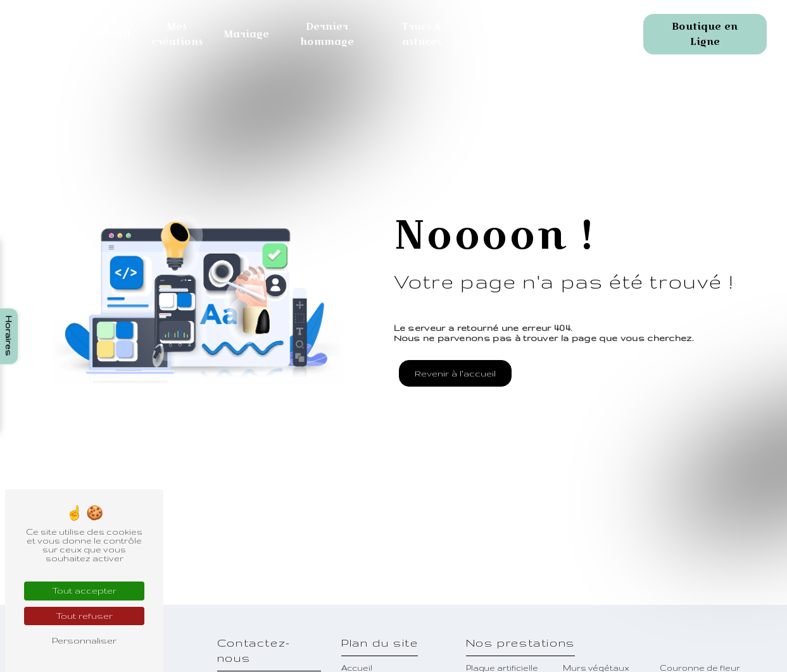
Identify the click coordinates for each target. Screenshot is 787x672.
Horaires (9, 336)
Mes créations (177, 34)
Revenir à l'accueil (455, 373)
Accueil (111, 34)
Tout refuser (84, 616)
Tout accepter (84, 590)
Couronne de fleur (700, 668)
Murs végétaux (596, 668)
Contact (565, 34)
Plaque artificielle (502, 668)
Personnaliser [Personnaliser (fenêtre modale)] (84, 640)
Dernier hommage (327, 34)
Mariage (247, 34)
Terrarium (501, 34)
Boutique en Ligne (705, 34)
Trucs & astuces (421, 34)
